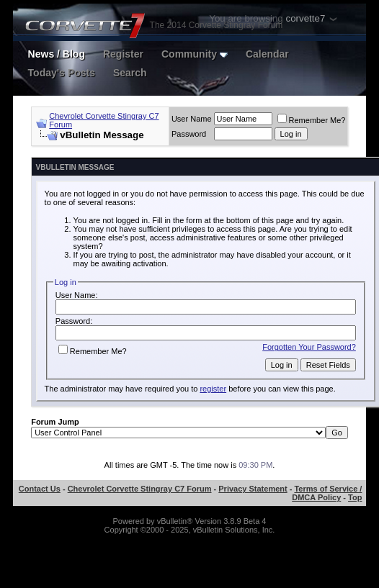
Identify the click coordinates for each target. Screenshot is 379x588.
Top (355, 497)
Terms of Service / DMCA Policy (327, 493)
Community (195, 54)
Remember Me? (312, 120)
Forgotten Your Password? (309, 347)
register (213, 389)
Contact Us (40, 489)
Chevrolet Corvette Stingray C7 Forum (140, 489)
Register (123, 54)
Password (189, 134)
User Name (192, 119)
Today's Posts (62, 73)
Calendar (267, 54)
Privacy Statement (253, 489)
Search (130, 73)
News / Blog (57, 54)
